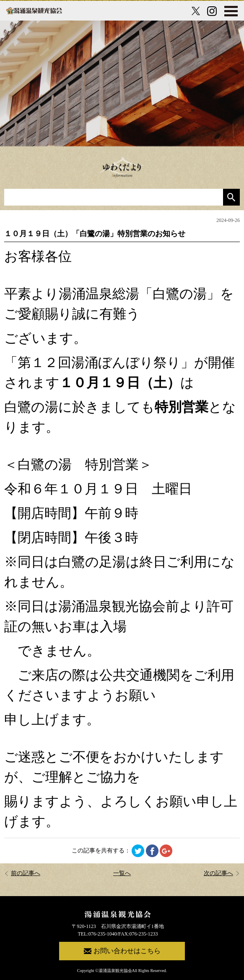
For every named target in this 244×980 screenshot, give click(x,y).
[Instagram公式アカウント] (212, 11)
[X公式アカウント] (196, 11)
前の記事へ (22, 873)
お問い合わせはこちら (122, 951)
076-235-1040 (103, 934)
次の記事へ (222, 873)
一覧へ (122, 873)
